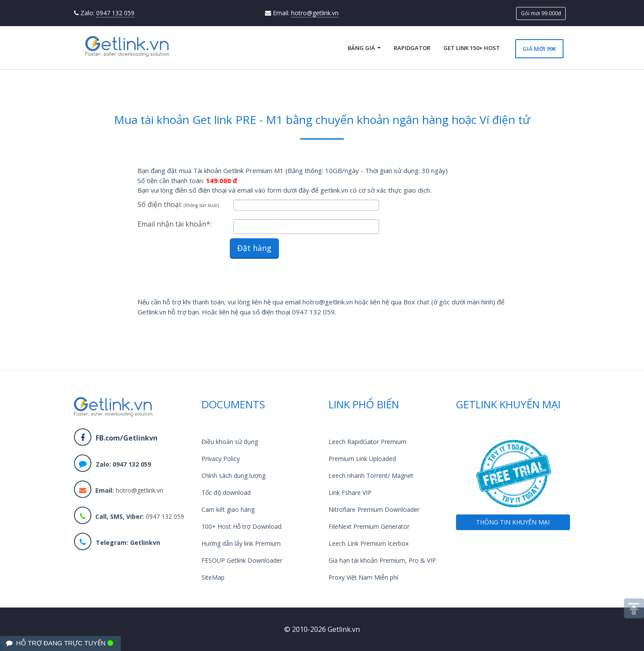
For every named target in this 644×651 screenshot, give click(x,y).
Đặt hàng (254, 248)
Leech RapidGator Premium (367, 442)
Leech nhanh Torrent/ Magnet (371, 476)
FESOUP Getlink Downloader (242, 560)
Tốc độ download (226, 492)
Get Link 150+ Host (472, 48)
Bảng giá (364, 48)
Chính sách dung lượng (233, 476)
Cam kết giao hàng (228, 509)
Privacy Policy (221, 459)
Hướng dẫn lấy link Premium (241, 543)
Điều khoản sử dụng (230, 442)
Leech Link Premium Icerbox (369, 543)
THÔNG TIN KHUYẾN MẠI (513, 522)
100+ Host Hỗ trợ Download (241, 526)
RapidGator (412, 48)
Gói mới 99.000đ (541, 13)
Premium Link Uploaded (362, 459)
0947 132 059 (115, 13)
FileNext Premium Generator (369, 526)
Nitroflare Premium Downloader (374, 509)
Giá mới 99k (539, 49)
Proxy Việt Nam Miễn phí (363, 577)
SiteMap (213, 577)
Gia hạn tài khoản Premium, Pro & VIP (382, 560)
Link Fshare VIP (350, 492)
